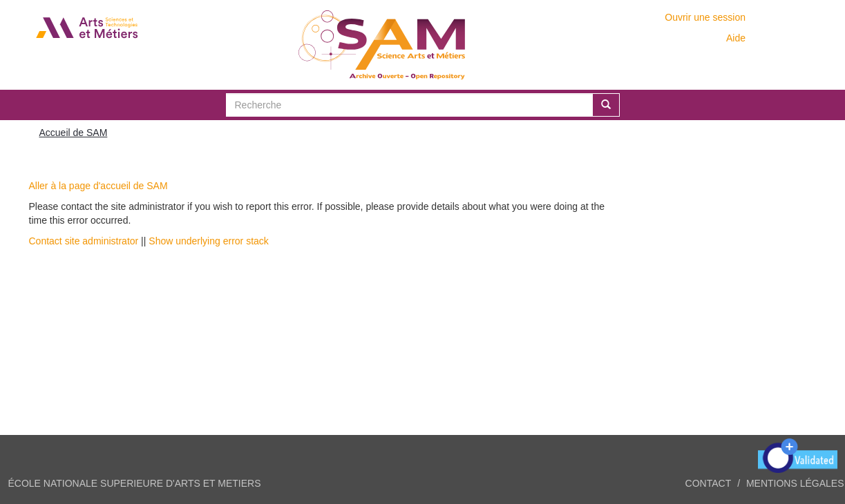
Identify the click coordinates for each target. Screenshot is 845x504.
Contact (709, 483)
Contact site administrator (84, 241)
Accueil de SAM (74, 133)
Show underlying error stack (209, 241)
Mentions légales (795, 483)
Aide (736, 38)
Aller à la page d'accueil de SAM (98, 186)
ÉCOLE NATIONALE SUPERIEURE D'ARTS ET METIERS (135, 483)
